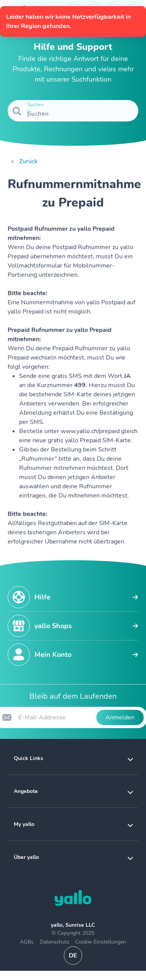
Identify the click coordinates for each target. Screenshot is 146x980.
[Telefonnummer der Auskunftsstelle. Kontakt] (74, 12)
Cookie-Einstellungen (101, 942)
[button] (73, 758)
